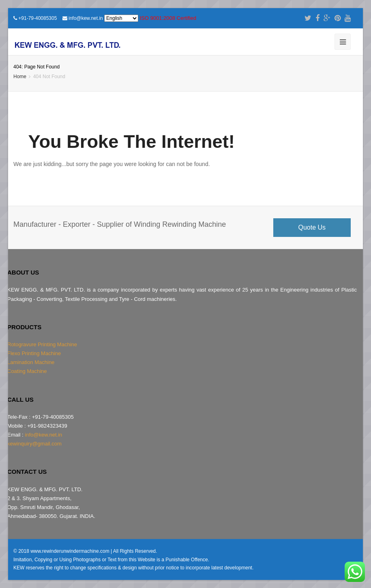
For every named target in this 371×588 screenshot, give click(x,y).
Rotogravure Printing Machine (42, 344)
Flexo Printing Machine (34, 353)
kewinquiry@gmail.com (34, 444)
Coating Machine (27, 371)
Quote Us (312, 227)
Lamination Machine (31, 362)
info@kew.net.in (86, 18)
